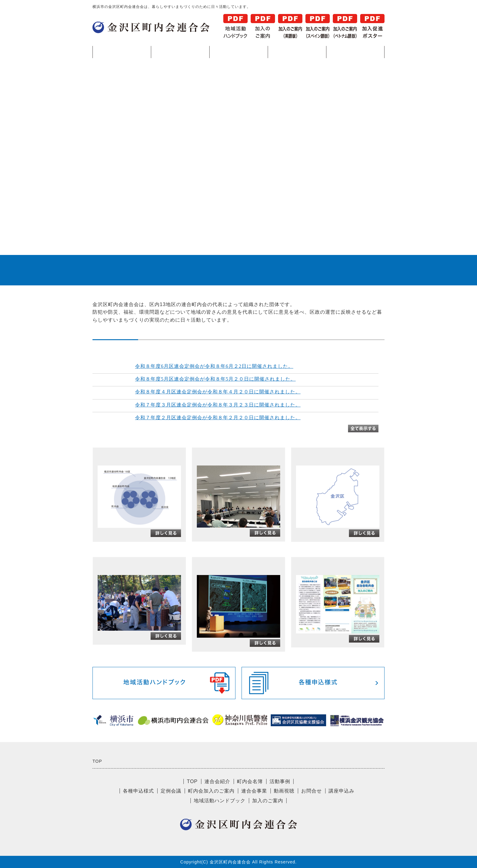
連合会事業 (254, 791)
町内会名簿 (239, 52)
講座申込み (341, 791)
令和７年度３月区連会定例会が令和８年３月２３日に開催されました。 (218, 405)
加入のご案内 (268, 801)
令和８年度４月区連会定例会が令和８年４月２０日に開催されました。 (218, 392)
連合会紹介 (180, 52)
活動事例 (297, 52)
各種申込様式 (355, 52)
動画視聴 (284, 791)
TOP (122, 52)
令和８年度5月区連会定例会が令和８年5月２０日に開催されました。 (215, 379)
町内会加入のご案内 (211, 791)
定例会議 (171, 791)
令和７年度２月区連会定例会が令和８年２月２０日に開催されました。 (218, 418)
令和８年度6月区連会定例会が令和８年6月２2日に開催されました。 (214, 366)
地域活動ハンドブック (220, 801)
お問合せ (312, 791)
